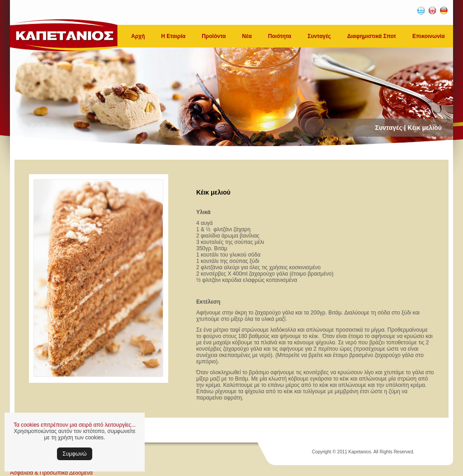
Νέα (247, 36)
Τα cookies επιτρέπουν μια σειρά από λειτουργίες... (75, 425)
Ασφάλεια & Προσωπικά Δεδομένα (51, 473)
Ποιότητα (280, 36)
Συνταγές (319, 36)
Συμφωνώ (74, 454)
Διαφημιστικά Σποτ (372, 36)
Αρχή (138, 36)
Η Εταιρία (173, 36)
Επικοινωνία (429, 36)
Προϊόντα (214, 36)
